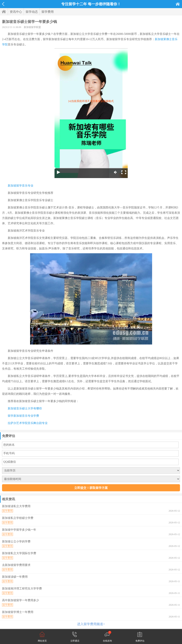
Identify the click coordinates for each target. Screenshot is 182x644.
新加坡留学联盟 (32, 27)
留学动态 (32, 12)
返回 (3, 4)
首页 (178, 4)
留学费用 (48, 12)
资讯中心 (16, 12)
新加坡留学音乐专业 (21, 186)
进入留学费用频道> (91, 624)
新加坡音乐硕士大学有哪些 (25, 408)
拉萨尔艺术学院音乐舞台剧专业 (28, 423)
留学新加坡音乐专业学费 (23, 416)
